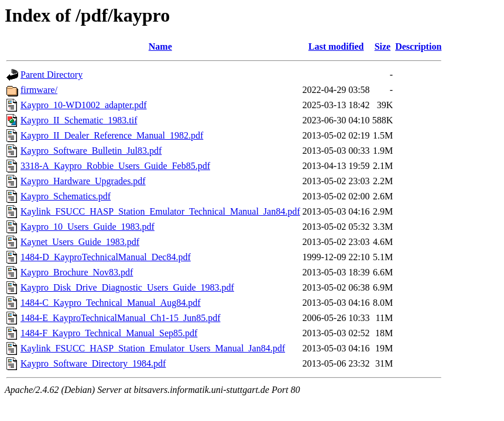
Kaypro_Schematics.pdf (66, 196)
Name (160, 46)
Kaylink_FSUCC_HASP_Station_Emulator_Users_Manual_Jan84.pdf (153, 348)
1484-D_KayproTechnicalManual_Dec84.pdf (106, 257)
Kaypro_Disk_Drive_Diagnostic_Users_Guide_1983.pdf (127, 287)
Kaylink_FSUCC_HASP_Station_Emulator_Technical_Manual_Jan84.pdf (160, 211)
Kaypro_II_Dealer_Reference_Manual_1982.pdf (112, 135)
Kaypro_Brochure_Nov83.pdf (77, 272)
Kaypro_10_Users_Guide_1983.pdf (88, 227)
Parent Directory (52, 75)
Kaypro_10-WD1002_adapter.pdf (84, 105)
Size (383, 46)
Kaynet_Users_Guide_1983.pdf (80, 242)
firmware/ (39, 90)
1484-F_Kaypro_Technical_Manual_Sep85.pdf (109, 333)
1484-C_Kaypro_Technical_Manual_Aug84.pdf (111, 303)
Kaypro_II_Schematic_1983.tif (79, 120)
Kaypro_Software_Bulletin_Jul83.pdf (91, 151)
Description (418, 46)
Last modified (336, 46)
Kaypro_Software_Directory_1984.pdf (93, 363)
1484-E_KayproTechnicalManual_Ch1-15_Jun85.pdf (120, 318)
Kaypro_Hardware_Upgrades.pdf (83, 181)
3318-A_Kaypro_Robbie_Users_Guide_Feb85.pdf (115, 166)
